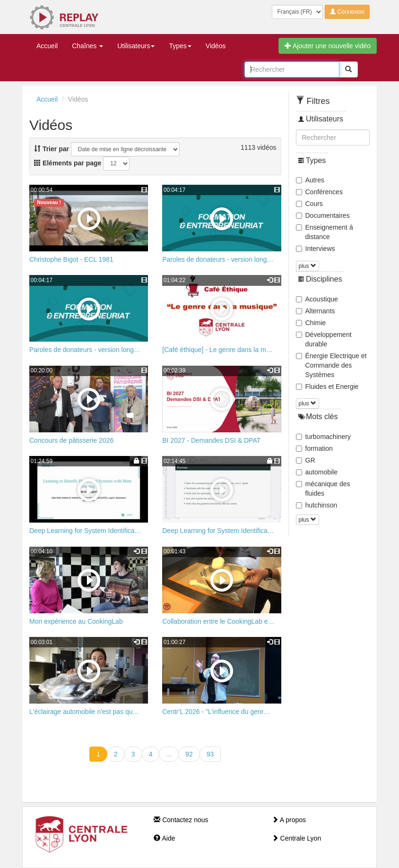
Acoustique (317, 299)
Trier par (52, 149)
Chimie (311, 323)
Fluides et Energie (327, 387)
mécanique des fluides (323, 489)
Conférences (319, 192)
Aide (164, 838)
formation (314, 448)
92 (189, 754)
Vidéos (216, 46)
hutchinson (317, 505)
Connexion (347, 12)
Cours (309, 204)
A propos (289, 820)
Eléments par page (68, 163)
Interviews (316, 249)
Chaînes (87, 46)
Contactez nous (181, 820)
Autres (310, 180)
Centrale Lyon (297, 838)
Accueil (47, 46)
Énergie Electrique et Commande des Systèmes (331, 365)
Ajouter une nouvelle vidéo (328, 46)
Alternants (316, 311)
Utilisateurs (136, 46)
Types (180, 46)
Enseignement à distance (325, 232)
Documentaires (323, 215)
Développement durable (324, 339)
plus (308, 266)
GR (306, 460)
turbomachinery (324, 437)
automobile (317, 472)
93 (210, 754)
